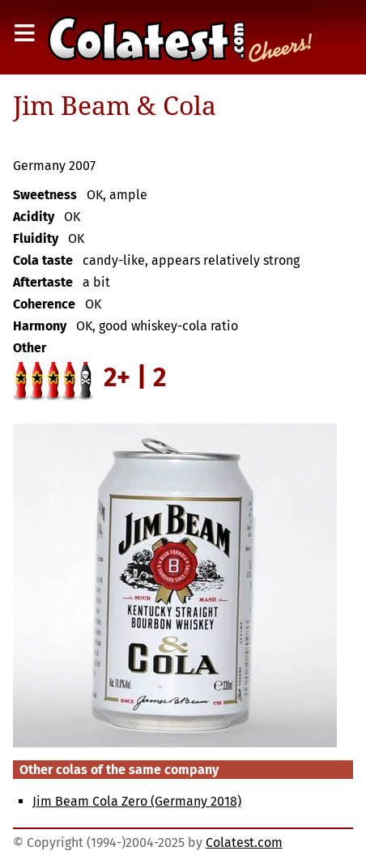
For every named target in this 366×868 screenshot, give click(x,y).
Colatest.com (244, 842)
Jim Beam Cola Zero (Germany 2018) (137, 801)
